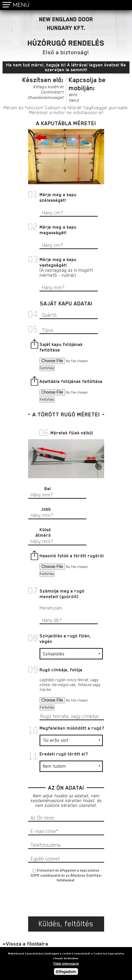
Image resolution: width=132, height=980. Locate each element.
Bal (48, 489)
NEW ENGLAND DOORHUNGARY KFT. (66, 24)
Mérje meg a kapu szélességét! (58, 197)
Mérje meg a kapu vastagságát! (58, 262)
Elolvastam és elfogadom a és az (66, 875)
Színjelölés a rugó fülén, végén (65, 639)
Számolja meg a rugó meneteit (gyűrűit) (62, 594)
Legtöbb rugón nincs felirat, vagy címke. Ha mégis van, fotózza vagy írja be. (70, 685)
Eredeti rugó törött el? (64, 754)
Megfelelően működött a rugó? (72, 728)
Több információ (66, 964)
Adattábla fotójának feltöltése (71, 381)
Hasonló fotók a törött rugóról (72, 556)
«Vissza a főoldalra (25, 944)
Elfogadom (66, 972)
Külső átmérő (43, 532)
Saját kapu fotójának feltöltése (61, 347)
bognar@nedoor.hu (126, 5)
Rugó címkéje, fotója (61, 670)
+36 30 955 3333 (114, 5)
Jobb (46, 509)
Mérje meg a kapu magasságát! (58, 230)
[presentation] (66, 901)
